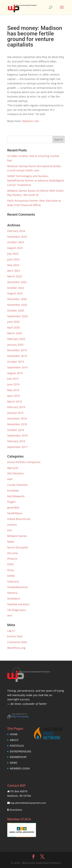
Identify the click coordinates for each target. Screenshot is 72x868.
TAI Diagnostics (17, 610)
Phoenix (12, 559)
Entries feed (15, 636)
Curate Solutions (18, 485)
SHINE (11, 576)
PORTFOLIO (17, 746)
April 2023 (14, 271)
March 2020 (15, 333)
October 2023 (16, 242)
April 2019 (14, 396)
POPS (10, 564)
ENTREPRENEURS (21, 751)
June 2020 (13, 322)
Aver (10, 479)
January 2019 (15, 413)
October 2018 (16, 430)
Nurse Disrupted (18, 547)
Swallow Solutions (18, 604)
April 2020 (14, 327)
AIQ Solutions (16, 473)
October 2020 (16, 310)
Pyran (11, 570)
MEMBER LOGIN (20, 768)
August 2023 (15, 248)
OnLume (13, 553)
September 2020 (17, 316)
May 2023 (13, 265)
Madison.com (31, 121)
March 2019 (15, 402)
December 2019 (17, 350)
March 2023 (15, 276)
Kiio (10, 530)
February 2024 (16, 231)
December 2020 (17, 299)
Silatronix (13, 582)
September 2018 (17, 435)
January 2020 (15, 345)
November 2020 (17, 305)
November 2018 (17, 424)
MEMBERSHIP (18, 757)
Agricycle (13, 468)
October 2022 (16, 288)
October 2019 (16, 362)
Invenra (12, 525)
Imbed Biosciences (19, 519)
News (11, 542)
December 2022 (17, 282)
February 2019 (16, 407)
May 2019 (13, 390)
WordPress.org (16, 648)
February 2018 (16, 441)
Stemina (12, 593)
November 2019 (17, 356)
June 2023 (13, 259)
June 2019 (13, 384)
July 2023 (13, 254)
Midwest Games (17, 536)
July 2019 (13, 379)
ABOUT (14, 740)
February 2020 (16, 339)
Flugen (11, 502)
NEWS (14, 763)
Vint (10, 616)
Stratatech (14, 599)
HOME (14, 734)
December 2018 (17, 418)
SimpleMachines (18, 587)
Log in (11, 631)
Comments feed (17, 642)
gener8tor (13, 507)
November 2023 (17, 237)
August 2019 (15, 373)
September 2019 (17, 367)
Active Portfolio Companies (24, 462)
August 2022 (15, 293)
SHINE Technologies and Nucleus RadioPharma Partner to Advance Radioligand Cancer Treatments (36, 180)
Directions (16, 810)
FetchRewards (16, 496)
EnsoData (13, 491)
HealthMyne (15, 513)
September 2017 (17, 447)
